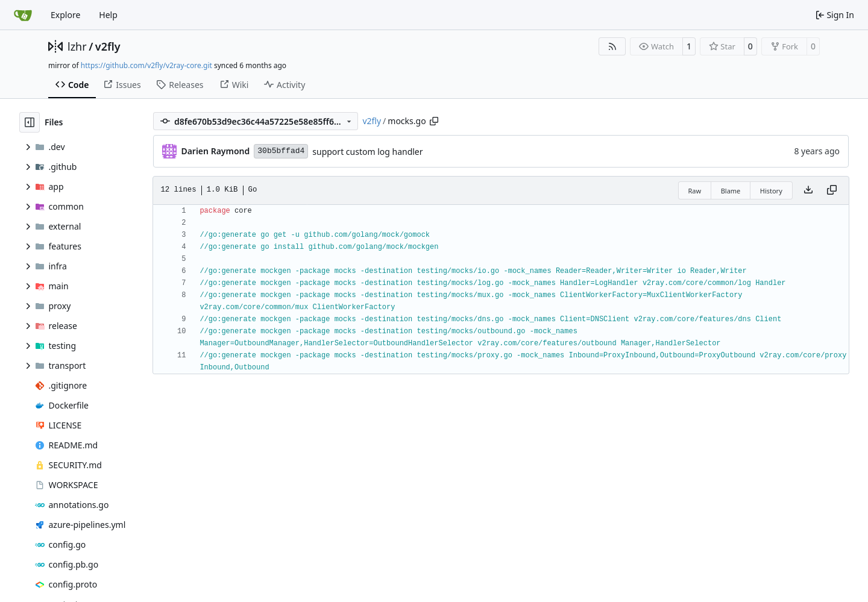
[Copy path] (434, 121)
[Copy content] (832, 190)
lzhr (77, 46)
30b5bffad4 (281, 151)
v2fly (108, 46)
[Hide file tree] (30, 122)
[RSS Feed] (612, 46)
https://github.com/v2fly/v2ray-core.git (146, 65)
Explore (65, 15)
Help (108, 15)
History (771, 191)
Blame (731, 191)
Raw (695, 191)
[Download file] (808, 190)
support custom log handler (367, 152)
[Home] (23, 15)
